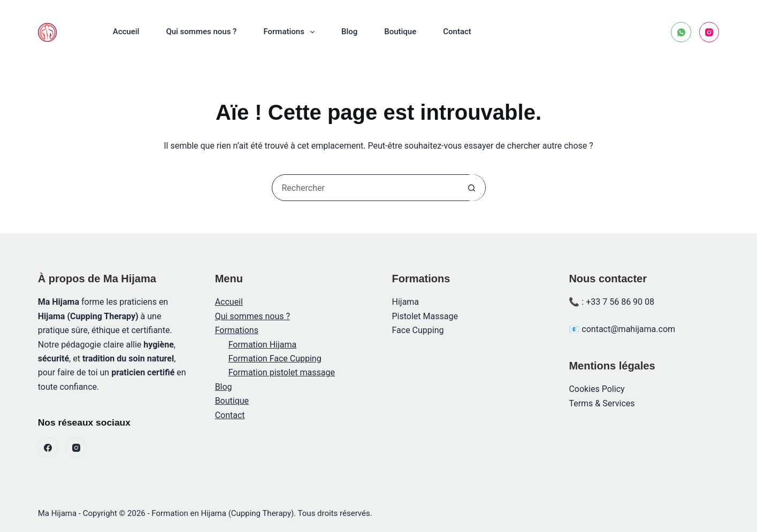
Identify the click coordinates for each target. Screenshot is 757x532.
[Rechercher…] (365, 188)
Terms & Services (602, 403)
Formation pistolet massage (282, 372)
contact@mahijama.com (628, 329)
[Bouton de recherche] (472, 188)
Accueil (126, 32)
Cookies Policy (597, 389)
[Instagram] (709, 32)
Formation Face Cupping (275, 358)
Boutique (400, 32)
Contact (457, 32)
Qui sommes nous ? (201, 32)
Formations (291, 32)
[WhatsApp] (681, 32)
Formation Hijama (263, 345)
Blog (349, 32)
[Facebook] (48, 448)
